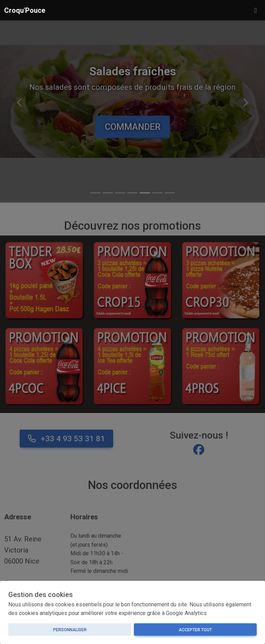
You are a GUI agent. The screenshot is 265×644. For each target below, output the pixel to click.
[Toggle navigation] (256, 10)
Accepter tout (195, 630)
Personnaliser (70, 630)
